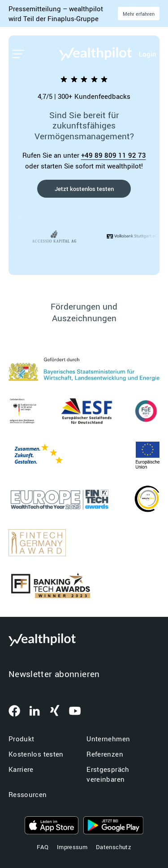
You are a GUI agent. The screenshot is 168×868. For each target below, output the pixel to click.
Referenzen (105, 754)
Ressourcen (28, 794)
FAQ (43, 847)
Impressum (72, 847)
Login (148, 54)
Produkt (22, 739)
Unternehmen (108, 739)
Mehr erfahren (139, 14)
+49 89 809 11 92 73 (114, 155)
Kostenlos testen (36, 754)
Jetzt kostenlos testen (84, 189)
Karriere (21, 769)
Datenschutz (114, 847)
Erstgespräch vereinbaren (108, 774)
